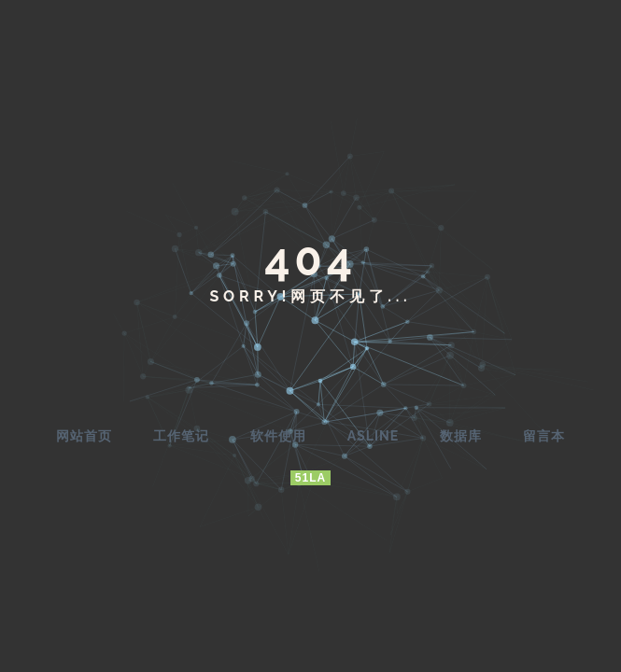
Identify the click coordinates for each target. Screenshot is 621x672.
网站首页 (84, 436)
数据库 (461, 436)
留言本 (544, 436)
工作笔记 (181, 436)
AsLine (373, 436)
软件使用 (278, 436)
